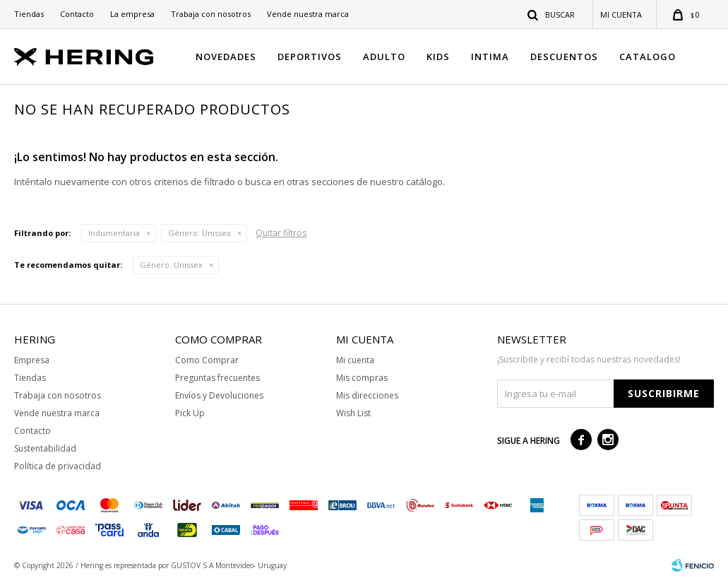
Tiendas (29, 14)
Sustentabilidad (45, 448)
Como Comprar (207, 360)
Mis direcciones (367, 395)
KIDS (438, 57)
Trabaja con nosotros (211, 14)
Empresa (32, 360)
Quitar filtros (281, 233)
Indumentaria (114, 233)
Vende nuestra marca (308, 14)
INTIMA (490, 57)
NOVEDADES (226, 57)
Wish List (353, 413)
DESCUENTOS (564, 57)
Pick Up (190, 413)
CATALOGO (648, 57)
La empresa (132, 14)
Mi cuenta (355, 360)
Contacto (77, 14)
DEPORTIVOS (310, 57)
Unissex (199, 233)
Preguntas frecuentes (217, 378)
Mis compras (362, 378)
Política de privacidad (58, 466)
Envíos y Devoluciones (219, 395)
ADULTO (384, 57)
